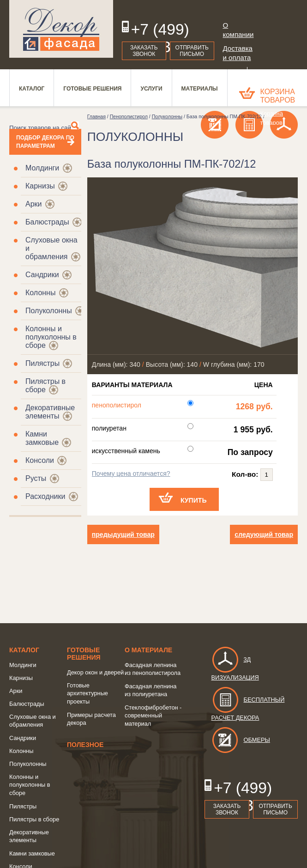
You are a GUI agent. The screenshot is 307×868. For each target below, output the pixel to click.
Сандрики (42, 275)
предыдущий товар (123, 534)
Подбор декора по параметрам (45, 142)
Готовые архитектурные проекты (87, 693)
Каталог (24, 650)
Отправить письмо (192, 51)
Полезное (85, 745)
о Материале (148, 650)
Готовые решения (84, 654)
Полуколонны (49, 311)
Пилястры (42, 363)
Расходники (45, 496)
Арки (34, 204)
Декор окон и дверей (95, 672)
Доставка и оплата (238, 53)
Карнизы (40, 186)
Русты (36, 478)
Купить (194, 500)
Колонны (40, 293)
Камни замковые (42, 438)
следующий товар (264, 534)
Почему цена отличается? (131, 473)
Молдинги (42, 168)
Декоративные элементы (50, 412)
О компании (238, 30)
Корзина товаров (278, 96)
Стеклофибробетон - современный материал (153, 716)
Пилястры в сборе (34, 819)
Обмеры (241, 740)
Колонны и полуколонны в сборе (30, 785)
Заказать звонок (144, 51)
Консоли (40, 460)
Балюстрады (47, 222)
